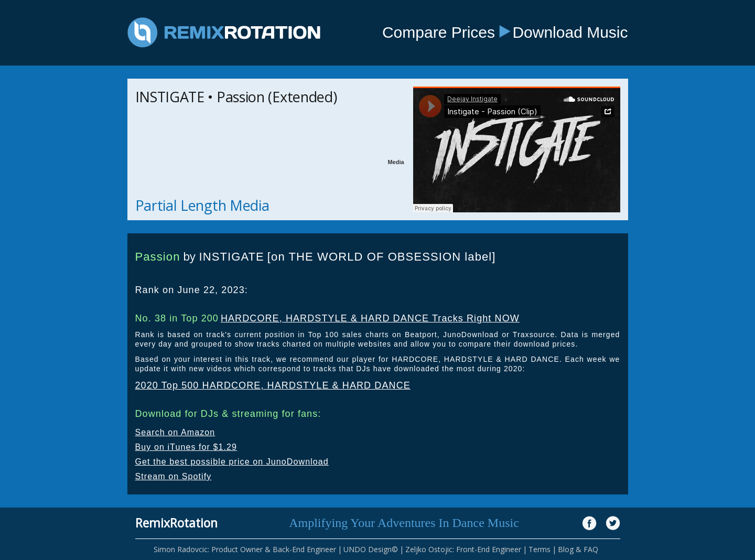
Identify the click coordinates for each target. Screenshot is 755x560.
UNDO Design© (371, 549)
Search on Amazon (175, 432)
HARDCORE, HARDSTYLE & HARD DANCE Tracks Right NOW (370, 318)
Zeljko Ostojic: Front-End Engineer (463, 549)
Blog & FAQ (578, 549)
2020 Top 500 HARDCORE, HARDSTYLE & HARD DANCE (273, 385)
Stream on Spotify (174, 476)
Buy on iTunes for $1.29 (186, 447)
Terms (540, 549)
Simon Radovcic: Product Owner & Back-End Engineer (245, 549)
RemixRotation (176, 523)
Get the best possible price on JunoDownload (232, 462)
